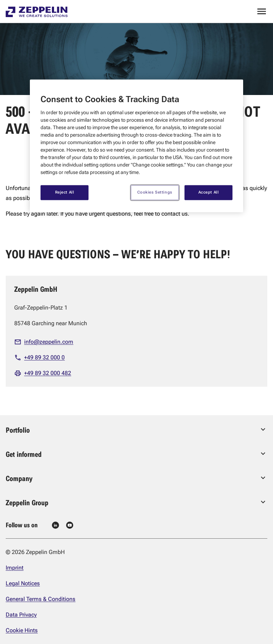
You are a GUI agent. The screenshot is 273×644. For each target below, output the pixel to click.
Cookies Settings (155, 192)
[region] (136, 146)
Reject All (65, 192)
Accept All (209, 192)
